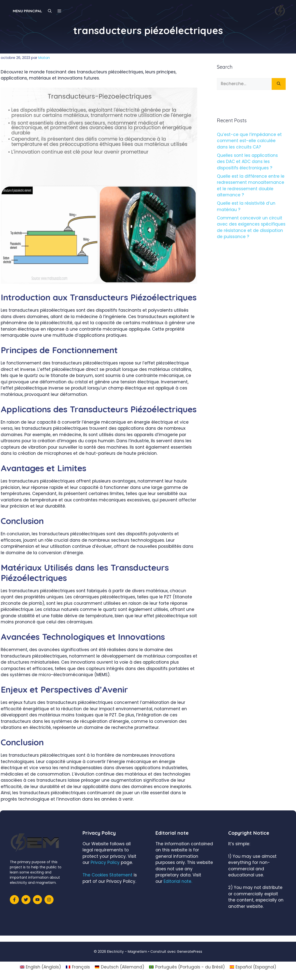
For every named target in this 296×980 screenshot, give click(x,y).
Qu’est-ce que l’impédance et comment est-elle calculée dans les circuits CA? (249, 141)
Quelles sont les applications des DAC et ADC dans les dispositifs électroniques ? (247, 162)
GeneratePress (190, 952)
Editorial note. (178, 881)
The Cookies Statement (107, 875)
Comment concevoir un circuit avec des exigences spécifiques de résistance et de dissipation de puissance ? (251, 227)
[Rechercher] (279, 84)
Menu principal (27, 11)
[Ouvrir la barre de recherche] (50, 11)
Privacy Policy (105, 862)
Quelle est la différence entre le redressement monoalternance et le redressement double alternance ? (251, 186)
